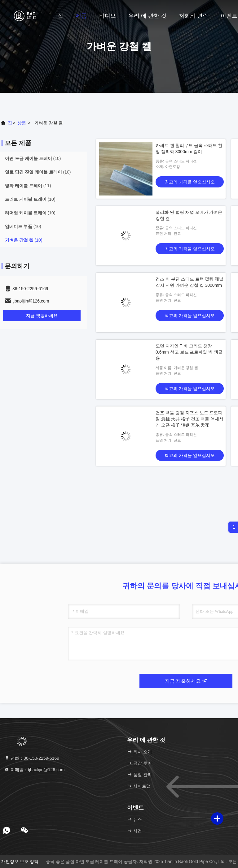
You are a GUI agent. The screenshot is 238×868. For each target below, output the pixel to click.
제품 (81, 16)
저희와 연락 (194, 16)
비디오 (108, 16)
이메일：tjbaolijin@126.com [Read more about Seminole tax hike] (34, 770)
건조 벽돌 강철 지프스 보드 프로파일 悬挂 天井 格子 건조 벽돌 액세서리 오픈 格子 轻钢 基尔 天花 (190, 419)
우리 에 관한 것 (147, 16)
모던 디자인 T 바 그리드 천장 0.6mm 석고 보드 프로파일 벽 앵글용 (189, 352)
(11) (28, 186)
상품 (22, 123)
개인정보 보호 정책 (20, 862)
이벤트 (229, 16)
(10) (33, 158)
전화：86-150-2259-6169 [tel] (32, 758)
